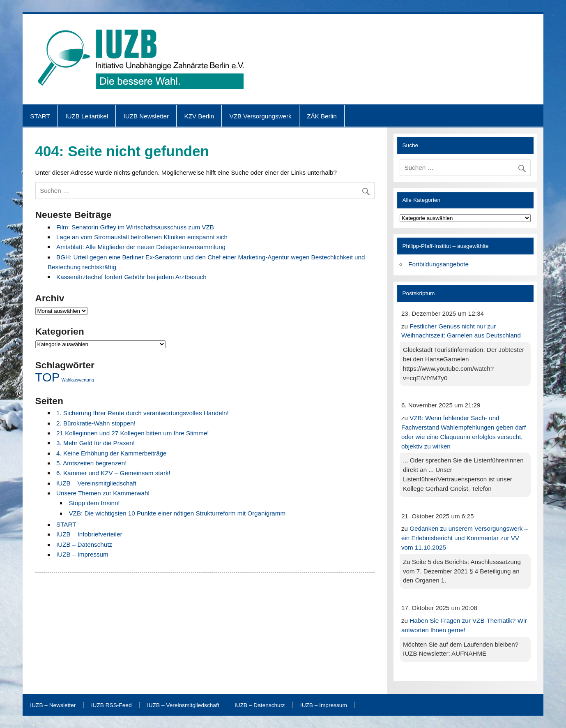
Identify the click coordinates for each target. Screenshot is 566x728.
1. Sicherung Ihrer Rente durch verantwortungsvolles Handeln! (143, 413)
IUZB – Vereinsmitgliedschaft (96, 483)
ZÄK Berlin (322, 116)
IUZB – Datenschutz (84, 544)
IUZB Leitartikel (87, 116)
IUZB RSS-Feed (112, 705)
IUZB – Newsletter (53, 705)
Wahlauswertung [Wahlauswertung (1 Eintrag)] (78, 380)
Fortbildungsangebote (438, 264)
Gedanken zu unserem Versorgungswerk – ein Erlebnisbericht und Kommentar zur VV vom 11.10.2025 (465, 538)
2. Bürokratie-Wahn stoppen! (96, 423)
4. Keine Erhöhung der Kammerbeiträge (111, 453)
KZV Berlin (199, 116)
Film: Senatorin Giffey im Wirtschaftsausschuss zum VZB (135, 227)
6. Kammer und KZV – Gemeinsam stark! (113, 473)
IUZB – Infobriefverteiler (89, 534)
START (40, 116)
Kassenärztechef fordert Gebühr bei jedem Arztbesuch (131, 277)
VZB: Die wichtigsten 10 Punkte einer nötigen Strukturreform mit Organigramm (177, 513)
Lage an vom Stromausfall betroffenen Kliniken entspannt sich (142, 237)
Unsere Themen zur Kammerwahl (103, 493)
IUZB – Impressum (82, 554)
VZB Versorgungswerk (261, 116)
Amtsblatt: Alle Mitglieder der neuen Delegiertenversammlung (141, 247)
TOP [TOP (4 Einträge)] (48, 377)
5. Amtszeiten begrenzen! (91, 463)
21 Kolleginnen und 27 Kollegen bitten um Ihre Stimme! (133, 433)
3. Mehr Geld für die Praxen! (95, 443)
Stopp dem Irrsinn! (94, 503)
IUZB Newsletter (146, 116)
